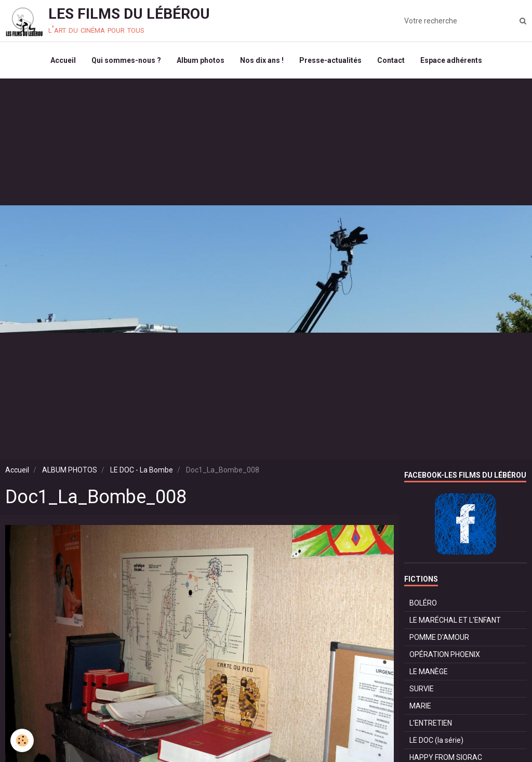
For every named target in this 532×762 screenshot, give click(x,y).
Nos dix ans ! (262, 60)
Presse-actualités (330, 60)
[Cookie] (22, 740)
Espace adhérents (451, 60)
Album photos (201, 60)
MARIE (420, 706)
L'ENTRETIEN (431, 723)
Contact (391, 60)
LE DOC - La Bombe (142, 470)
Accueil (63, 60)
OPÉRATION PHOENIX (445, 654)
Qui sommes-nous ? (126, 60)
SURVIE (422, 689)
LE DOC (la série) (436, 740)
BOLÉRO (423, 603)
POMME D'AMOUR (439, 637)
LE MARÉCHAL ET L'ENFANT (455, 620)
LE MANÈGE (429, 672)
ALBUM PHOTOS (70, 470)
